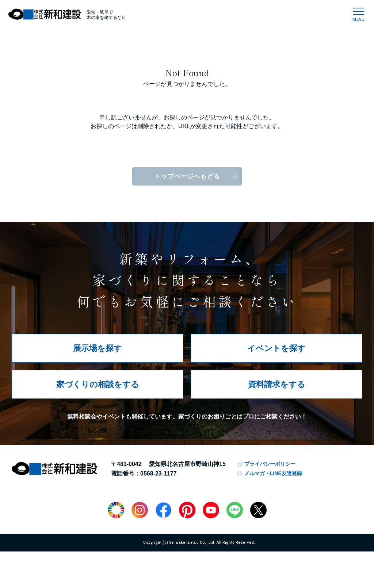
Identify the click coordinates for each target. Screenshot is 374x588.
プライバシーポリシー (270, 464)
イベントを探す (276, 348)
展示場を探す (98, 348)
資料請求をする (277, 384)
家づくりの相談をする (98, 384)
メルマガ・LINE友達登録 (273, 473)
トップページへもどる (187, 176)
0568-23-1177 (159, 474)
